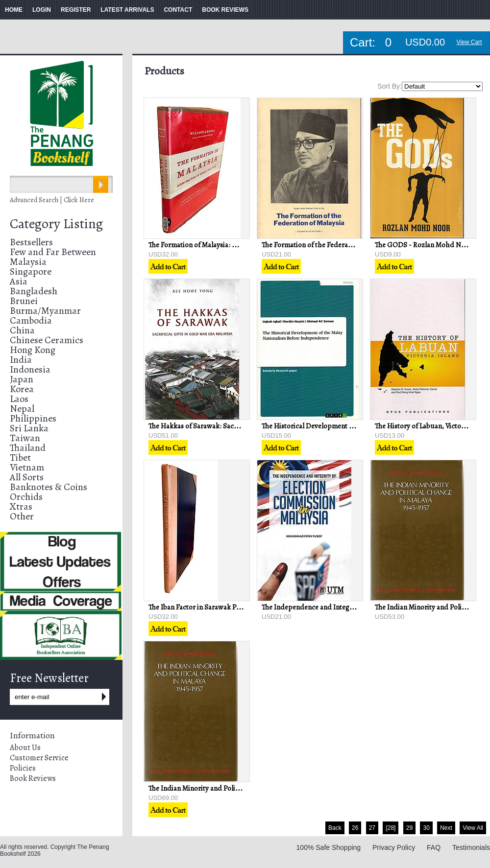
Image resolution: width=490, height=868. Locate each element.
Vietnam (27, 467)
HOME (14, 10)
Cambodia (31, 320)
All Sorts (27, 477)
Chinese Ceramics (47, 340)
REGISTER (76, 10)
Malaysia (28, 262)
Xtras (21, 506)
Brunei (24, 301)
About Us (25, 748)
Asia (19, 281)
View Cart (469, 42)
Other (22, 516)
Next (446, 828)
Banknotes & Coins (49, 487)
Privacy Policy (394, 847)
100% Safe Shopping (329, 847)
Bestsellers (31, 242)
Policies (23, 768)
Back (335, 828)
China (22, 330)
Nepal (22, 409)
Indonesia (30, 369)
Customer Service (39, 758)
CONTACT (178, 10)
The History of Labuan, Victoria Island (432, 426)
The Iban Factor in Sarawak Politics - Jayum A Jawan (227, 607)
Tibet (20, 457)
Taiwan (25, 438)
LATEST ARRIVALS (127, 10)
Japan (22, 379)
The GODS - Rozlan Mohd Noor (423, 245)
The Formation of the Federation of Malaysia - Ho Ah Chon (351, 245)
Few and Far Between (53, 252)
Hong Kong (33, 350)
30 (426, 828)
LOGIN (42, 10)
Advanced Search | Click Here (52, 200)
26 (355, 828)
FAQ (434, 847)
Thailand (28, 448)
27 (372, 828)
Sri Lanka (29, 428)
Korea (22, 389)
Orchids (26, 497)
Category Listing (56, 224)
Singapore (31, 271)
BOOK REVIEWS (225, 10)
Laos (19, 399)
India (21, 360)
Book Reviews (33, 778)
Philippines (33, 418)
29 (409, 828)
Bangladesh (34, 291)
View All (473, 828)
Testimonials (471, 847)
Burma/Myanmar (45, 311)
